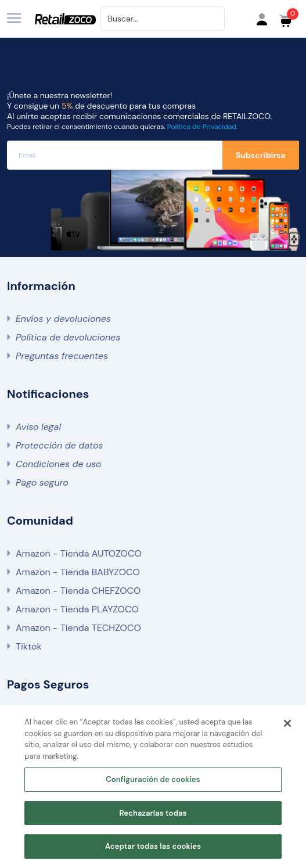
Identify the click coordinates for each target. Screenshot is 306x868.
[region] (153, 786)
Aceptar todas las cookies (153, 846)
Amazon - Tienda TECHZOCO (78, 628)
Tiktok (28, 646)
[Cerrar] (287, 723)
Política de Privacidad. (202, 127)
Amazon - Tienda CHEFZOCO (78, 591)
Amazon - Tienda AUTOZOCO (79, 553)
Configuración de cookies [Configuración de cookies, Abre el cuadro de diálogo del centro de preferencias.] (153, 779)
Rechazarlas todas (153, 813)
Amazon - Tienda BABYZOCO (78, 572)
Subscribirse (261, 155)
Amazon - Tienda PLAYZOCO (77, 609)
